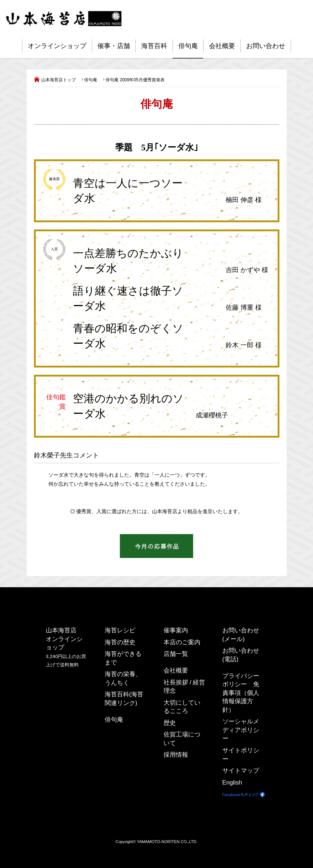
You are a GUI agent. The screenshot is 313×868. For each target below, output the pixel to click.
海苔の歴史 (120, 642)
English (232, 782)
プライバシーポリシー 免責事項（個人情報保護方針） (241, 693)
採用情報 (176, 755)
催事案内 (176, 630)
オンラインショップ (57, 46)
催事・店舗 (114, 46)
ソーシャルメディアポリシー (241, 730)
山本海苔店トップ (58, 80)
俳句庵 (188, 46)
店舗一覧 (176, 654)
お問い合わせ (266, 46)
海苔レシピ (120, 630)
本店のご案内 (182, 642)
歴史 (170, 723)
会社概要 (222, 46)
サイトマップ (241, 771)
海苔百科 (154, 46)
